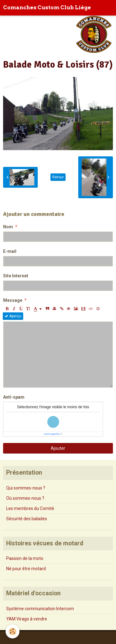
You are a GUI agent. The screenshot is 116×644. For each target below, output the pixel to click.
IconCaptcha (52, 434)
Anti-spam (14, 397)
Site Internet (16, 276)
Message (13, 300)
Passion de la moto (25, 558)
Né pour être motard (26, 569)
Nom (8, 227)
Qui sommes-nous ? (26, 488)
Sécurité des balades (27, 519)
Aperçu (13, 316)
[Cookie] (13, 631)
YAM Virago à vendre (27, 619)
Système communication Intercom (40, 609)
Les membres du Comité (30, 508)
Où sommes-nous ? (25, 498)
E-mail (10, 251)
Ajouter (58, 448)
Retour (58, 177)
